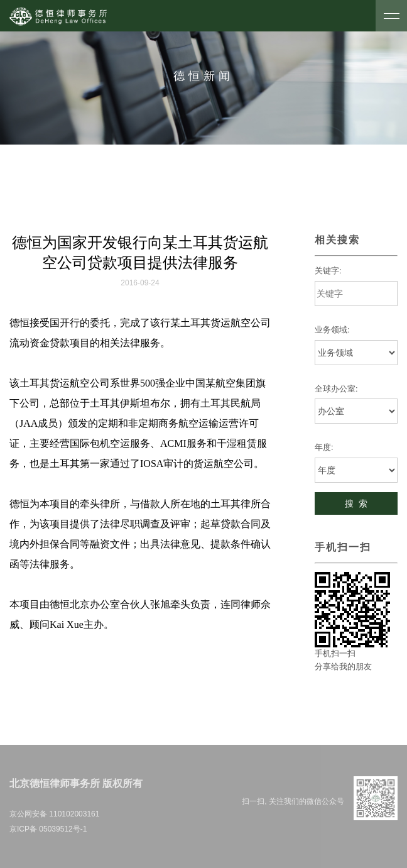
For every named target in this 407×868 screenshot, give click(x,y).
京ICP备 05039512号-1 (48, 829)
